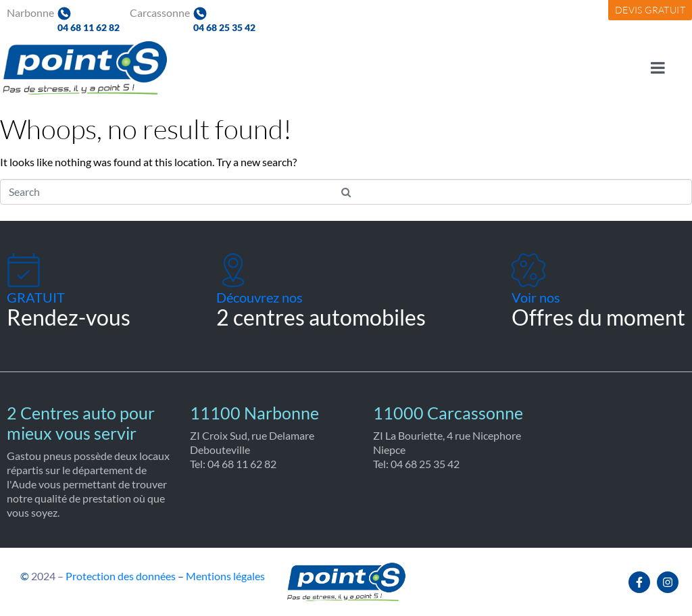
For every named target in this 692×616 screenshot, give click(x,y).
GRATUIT (36, 297)
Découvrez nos (259, 297)
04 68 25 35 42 (224, 27)
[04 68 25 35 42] (200, 14)
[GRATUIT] (24, 270)
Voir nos (536, 297)
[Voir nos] (528, 270)
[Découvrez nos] (233, 270)
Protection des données (121, 576)
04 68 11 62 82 (89, 27)
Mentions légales (225, 576)
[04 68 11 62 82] (64, 14)
